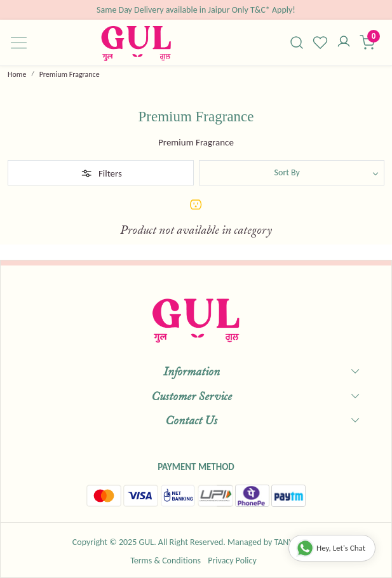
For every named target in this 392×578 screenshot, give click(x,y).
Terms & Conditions (166, 561)
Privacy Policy (232, 561)
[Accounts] (344, 43)
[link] (297, 43)
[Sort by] (292, 173)
